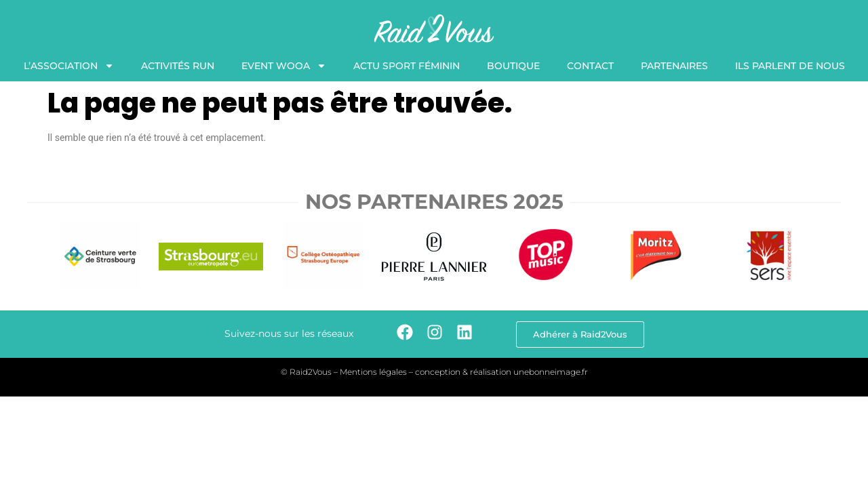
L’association (69, 66)
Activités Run (178, 66)
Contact (590, 66)
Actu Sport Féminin (407, 66)
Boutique (513, 66)
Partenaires (674, 66)
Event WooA (284, 66)
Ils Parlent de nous (790, 66)
